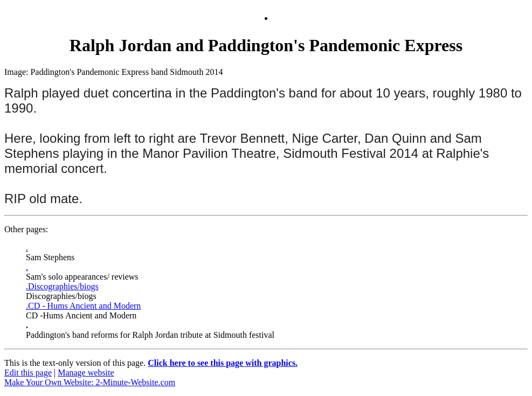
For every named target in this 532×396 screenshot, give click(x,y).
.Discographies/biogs (62, 286)
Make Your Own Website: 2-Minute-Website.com (90, 382)
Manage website (86, 373)
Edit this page (28, 373)
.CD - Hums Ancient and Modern (83, 306)
